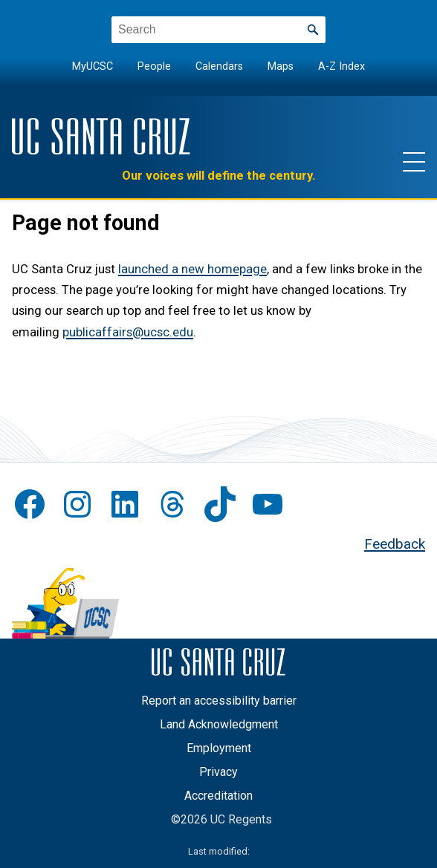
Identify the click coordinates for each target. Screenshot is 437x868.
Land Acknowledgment (219, 724)
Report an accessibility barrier (219, 701)
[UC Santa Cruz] (101, 136)
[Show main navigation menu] (414, 161)
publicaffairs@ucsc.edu (128, 332)
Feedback (395, 544)
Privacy (218, 772)
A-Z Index (341, 66)
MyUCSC (93, 66)
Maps (281, 66)
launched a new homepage (192, 269)
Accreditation (218, 796)
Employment (219, 748)
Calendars (219, 66)
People (154, 66)
